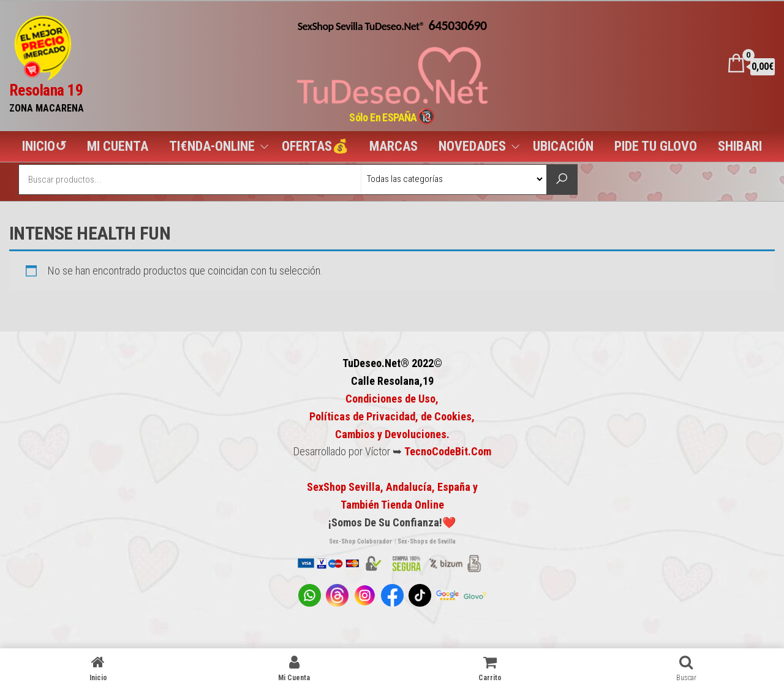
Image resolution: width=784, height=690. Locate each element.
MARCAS (394, 146)
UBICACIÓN (563, 146)
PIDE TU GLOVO (656, 146)
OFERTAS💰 (315, 146)
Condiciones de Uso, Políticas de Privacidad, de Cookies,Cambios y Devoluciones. (392, 416)
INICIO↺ (44, 146)
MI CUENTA (118, 146)
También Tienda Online (392, 505)
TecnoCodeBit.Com (448, 451)
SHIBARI (740, 146)
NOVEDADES (472, 146)
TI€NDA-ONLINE (212, 146)
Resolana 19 (46, 90)
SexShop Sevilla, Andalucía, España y (392, 487)
